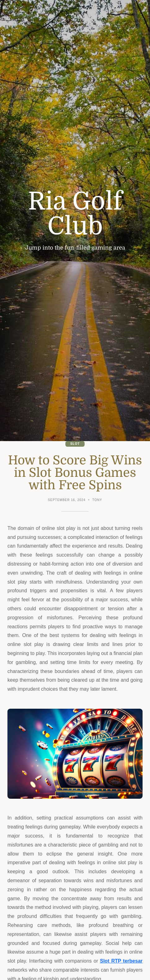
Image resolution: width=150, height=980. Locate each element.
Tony (97, 500)
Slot (75, 444)
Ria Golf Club (75, 214)
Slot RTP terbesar (121, 961)
